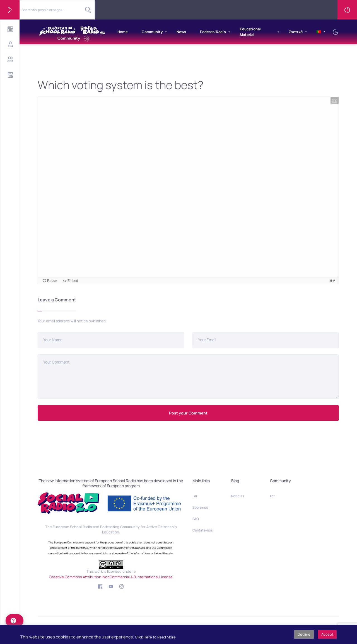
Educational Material (250, 32)
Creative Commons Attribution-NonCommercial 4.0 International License (111, 577)
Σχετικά (296, 32)
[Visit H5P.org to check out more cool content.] (332, 281)
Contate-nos (202, 530)
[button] (335, 101)
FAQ (196, 519)
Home (123, 32)
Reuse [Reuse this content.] (52, 281)
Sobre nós (200, 507)
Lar (195, 496)
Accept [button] (327, 634)
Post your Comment (188, 413)
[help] (15, 621)
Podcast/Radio (213, 32)
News (181, 32)
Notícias (238, 496)
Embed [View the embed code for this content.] (73, 281)
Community (152, 32)
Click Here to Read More (155, 637)
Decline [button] (304, 634)
